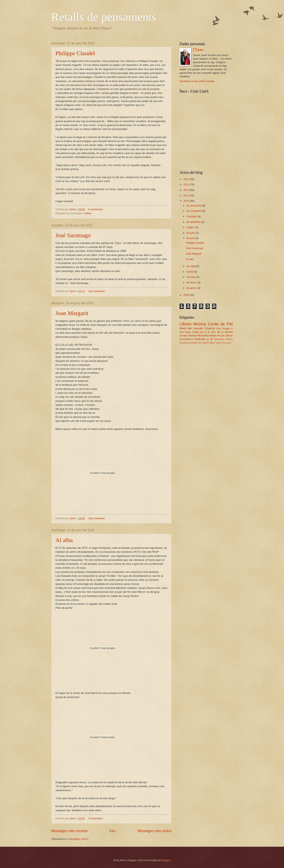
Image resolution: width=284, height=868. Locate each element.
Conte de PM (220, 324)
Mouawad (227, 343)
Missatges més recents (69, 831)
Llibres (88, 213)
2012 (187, 190)
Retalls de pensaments (104, 17)
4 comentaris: (96, 209)
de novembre (194, 211)
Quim (200, 50)
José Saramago (73, 235)
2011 (187, 196)
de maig (191, 266)
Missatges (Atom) (78, 839)
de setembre (194, 222)
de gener (192, 288)
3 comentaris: (96, 818)
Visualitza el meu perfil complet (197, 81)
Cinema (210, 328)
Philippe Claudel (75, 53)
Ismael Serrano (188, 336)
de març (191, 277)
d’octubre (192, 216)
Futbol (211, 343)
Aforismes (219, 339)
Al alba (64, 540)
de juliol (191, 233)
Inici (113, 831)
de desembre (194, 206)
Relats (193, 343)
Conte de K (199, 332)
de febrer (192, 282)
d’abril (190, 272)
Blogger (166, 860)
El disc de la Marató (220, 332)
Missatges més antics (155, 831)
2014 (187, 179)
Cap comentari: (97, 291)
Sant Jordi (202, 343)
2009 (187, 295)
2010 (187, 201)
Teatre (218, 343)
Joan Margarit (72, 313)
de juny (191, 238)
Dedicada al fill (204, 339)
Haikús (229, 339)
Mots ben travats (191, 328)
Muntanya (185, 343)
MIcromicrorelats (207, 336)
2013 (187, 184)
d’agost (191, 227)
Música (200, 324)
